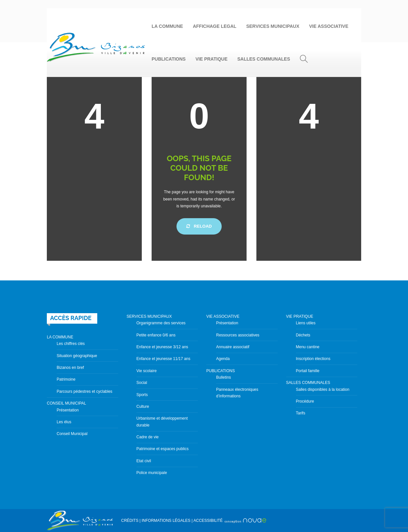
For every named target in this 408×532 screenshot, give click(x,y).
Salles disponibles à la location (323, 389)
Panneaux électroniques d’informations (237, 393)
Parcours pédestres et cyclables (84, 391)
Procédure (305, 401)
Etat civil (144, 461)
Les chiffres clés (71, 344)
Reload (199, 226)
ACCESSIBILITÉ (208, 521)
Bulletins (223, 377)
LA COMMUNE (167, 26)
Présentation (68, 410)
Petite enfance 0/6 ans (156, 335)
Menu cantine (308, 347)
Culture (143, 407)
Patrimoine (66, 379)
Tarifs (301, 413)
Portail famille (308, 371)
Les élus (64, 422)
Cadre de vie (148, 437)
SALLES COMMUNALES (264, 59)
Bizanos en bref (70, 368)
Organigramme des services (161, 323)
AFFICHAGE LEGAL (215, 26)
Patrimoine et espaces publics (163, 449)
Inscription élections (313, 359)
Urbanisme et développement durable (162, 422)
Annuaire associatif (233, 347)
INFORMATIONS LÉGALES (166, 521)
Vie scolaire (147, 371)
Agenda (223, 359)
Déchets (303, 335)
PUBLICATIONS (169, 59)
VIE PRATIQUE (212, 59)
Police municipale (152, 473)
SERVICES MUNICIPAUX (273, 26)
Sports (142, 395)
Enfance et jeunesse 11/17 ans (164, 359)
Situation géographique (77, 356)
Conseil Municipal (72, 434)
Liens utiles (306, 323)
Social (142, 383)
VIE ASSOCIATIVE (329, 26)
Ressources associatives (238, 335)
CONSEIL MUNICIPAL (66, 403)
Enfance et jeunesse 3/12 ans (162, 347)
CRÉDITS (130, 521)
